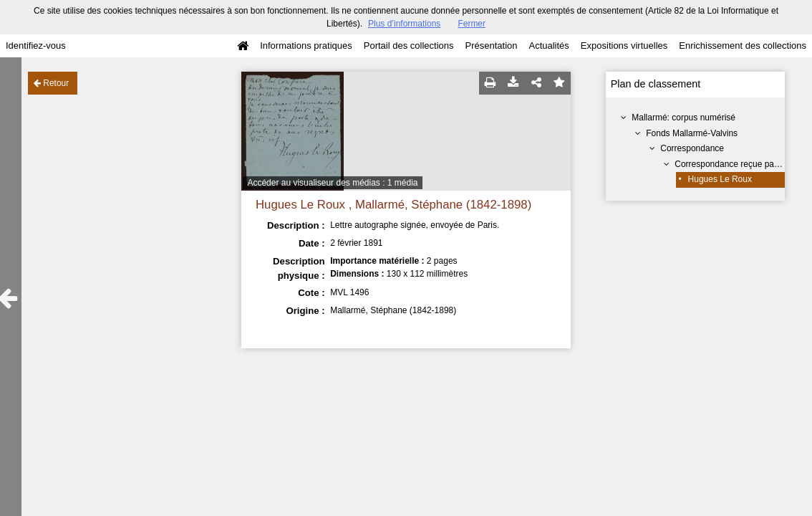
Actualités (548, 46)
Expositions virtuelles (624, 46)
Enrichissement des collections (743, 46)
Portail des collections (409, 46)
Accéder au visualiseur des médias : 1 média (332, 183)
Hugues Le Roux (720, 179)
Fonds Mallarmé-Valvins (692, 133)
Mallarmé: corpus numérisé (683, 118)
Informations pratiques (306, 46)
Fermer (472, 24)
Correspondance (692, 148)
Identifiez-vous (36, 46)
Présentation (491, 46)
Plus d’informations (404, 24)
